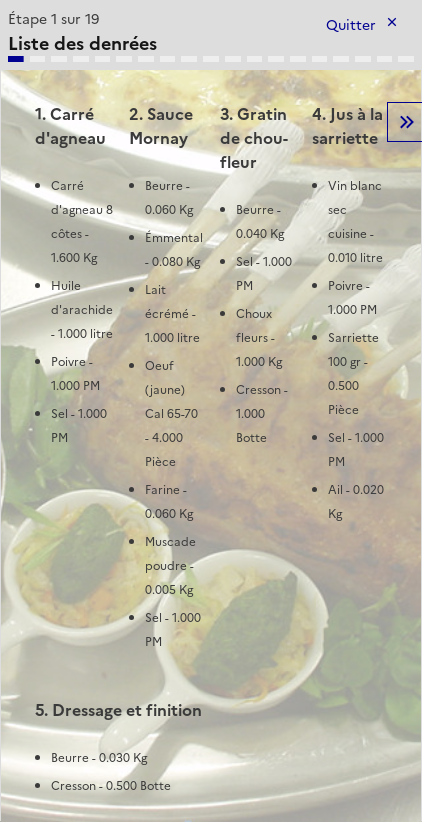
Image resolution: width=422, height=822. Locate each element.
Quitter (351, 25)
